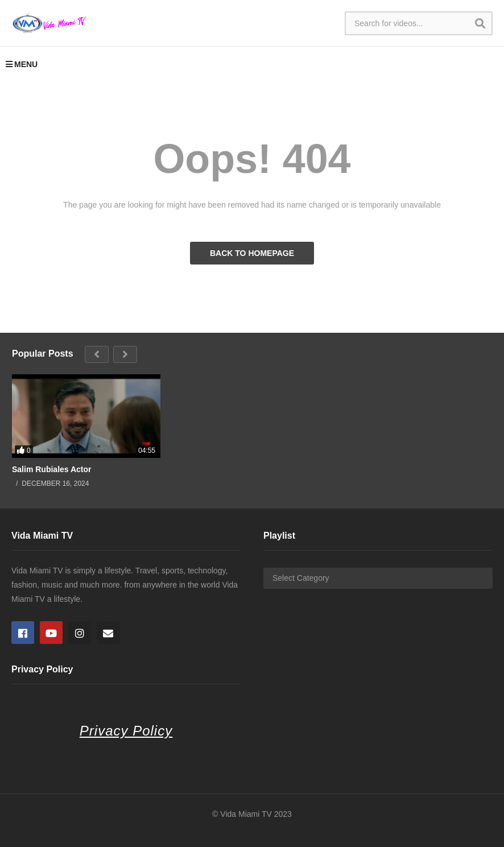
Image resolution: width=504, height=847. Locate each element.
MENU (22, 64)
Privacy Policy (126, 731)
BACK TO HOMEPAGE (252, 253)
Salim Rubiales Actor (52, 469)
